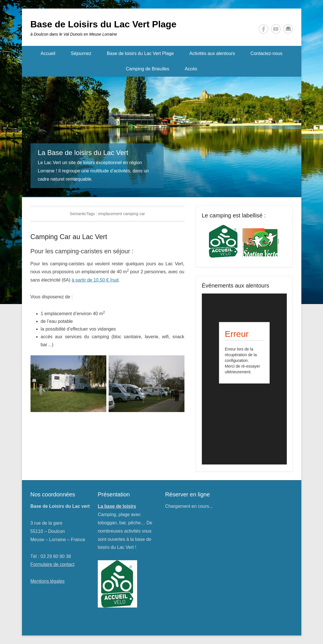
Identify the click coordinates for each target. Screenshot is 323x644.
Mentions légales (48, 581)
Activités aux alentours (212, 53)
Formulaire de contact (53, 564)
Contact (288, 29)
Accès (191, 69)
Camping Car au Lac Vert (69, 237)
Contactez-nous (267, 53)
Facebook (264, 29)
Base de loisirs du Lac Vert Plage (140, 53)
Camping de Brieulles (147, 69)
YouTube (276, 29)
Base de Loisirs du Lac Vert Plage (103, 24)
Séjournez (81, 53)
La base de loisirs (117, 506)
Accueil (48, 53)
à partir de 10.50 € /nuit (95, 280)
